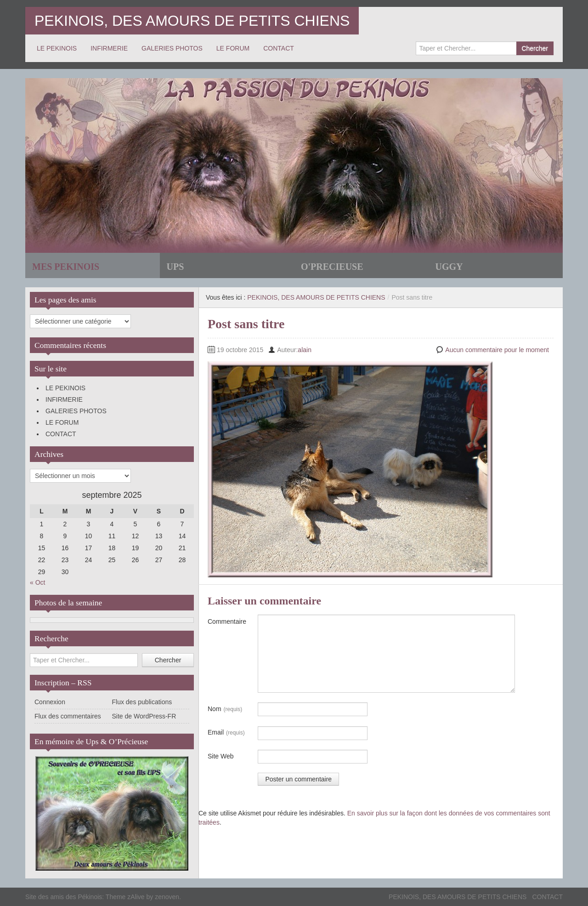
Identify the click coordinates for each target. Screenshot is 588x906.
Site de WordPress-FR (144, 716)
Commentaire (227, 621)
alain (305, 350)
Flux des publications (142, 702)
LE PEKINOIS (57, 48)
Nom (225, 709)
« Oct (37, 582)
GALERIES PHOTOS (172, 48)
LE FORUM (233, 48)
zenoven (167, 897)
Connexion (50, 702)
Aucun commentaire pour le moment (497, 350)
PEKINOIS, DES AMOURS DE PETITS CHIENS (192, 21)
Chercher (535, 48)
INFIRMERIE (109, 48)
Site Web (221, 756)
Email (226, 733)
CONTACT (279, 48)
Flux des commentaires (68, 716)
